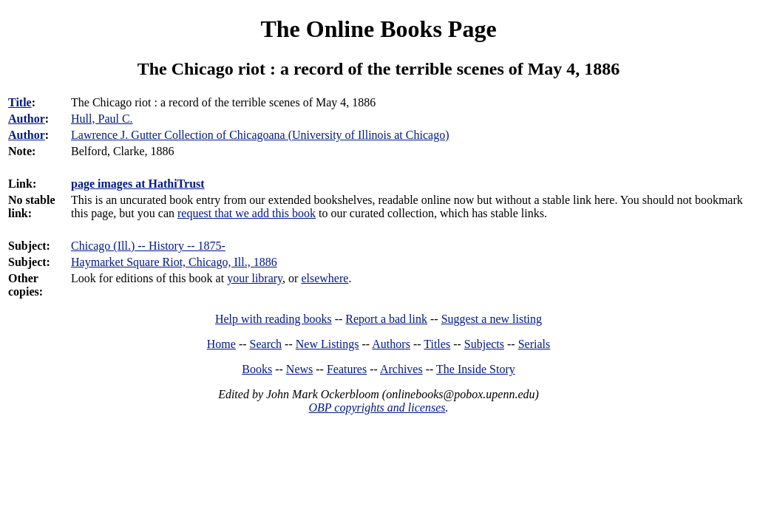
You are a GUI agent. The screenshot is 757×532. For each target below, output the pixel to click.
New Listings (327, 344)
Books (257, 369)
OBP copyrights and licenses (377, 407)
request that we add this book (247, 213)
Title (20, 102)
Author (27, 119)
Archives (401, 369)
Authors (391, 344)
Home (221, 344)
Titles (437, 344)
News (299, 369)
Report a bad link (386, 319)
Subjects (484, 344)
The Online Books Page (378, 29)
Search (266, 344)
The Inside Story (476, 369)
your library (255, 278)
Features (347, 369)
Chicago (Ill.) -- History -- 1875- (148, 246)
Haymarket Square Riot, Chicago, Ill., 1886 (174, 262)
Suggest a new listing (492, 319)
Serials (534, 344)
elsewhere (325, 278)
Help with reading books (274, 319)
